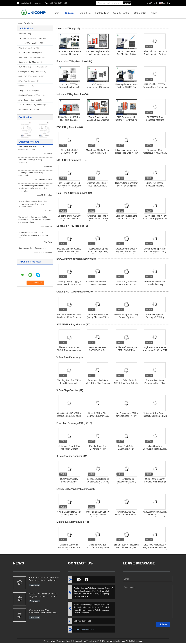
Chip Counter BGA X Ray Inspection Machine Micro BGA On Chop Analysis (69, 416)
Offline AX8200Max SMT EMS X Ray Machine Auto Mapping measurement (69, 350)
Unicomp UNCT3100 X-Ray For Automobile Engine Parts (98, 186)
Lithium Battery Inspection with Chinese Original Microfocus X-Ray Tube (126, 547)
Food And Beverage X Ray (29, 95)
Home (56, 13)
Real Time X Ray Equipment (30, 57)
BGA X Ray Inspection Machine (31, 67)
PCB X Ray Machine (27, 48)
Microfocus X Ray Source (29, 109)
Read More (34, 585)
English (166, 3)
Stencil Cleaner (25, 86)
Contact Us (140, 13)
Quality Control (121, 13)
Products (69, 13)
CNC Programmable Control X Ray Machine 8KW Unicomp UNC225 (126, 120)
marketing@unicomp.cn (31, 3)
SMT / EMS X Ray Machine (29, 76)
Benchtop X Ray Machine (29, 62)
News (154, 13)
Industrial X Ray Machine (29, 43)
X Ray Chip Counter (27, 90)
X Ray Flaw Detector (27, 81)
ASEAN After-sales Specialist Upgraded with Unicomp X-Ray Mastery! (44, 595)
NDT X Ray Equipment (28, 53)
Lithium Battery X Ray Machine (31, 105)
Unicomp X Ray (25, 34)
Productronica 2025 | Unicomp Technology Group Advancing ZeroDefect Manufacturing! (44, 579)
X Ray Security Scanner (28, 100)
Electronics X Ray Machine (30, 38)
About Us (85, 13)
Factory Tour (102, 13)
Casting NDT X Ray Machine (30, 72)
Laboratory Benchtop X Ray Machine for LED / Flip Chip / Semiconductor (126, 251)
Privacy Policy (49, 641)
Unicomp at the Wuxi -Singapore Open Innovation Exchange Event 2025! (43, 611)
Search (127, 3)
